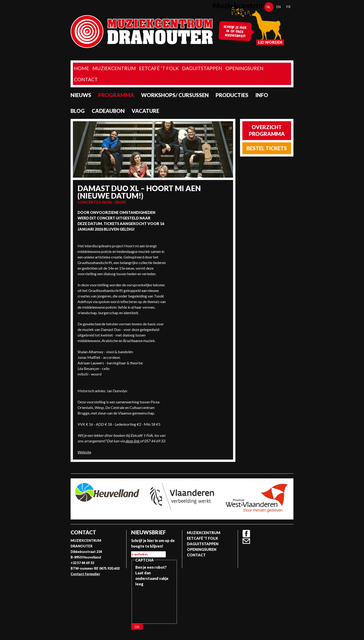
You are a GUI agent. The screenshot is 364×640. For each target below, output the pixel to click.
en (279, 7)
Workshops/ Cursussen (175, 95)
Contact (86, 79)
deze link (133, 441)
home (82, 68)
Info (262, 95)
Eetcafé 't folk (159, 68)
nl (268, 7)
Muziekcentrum (114, 68)
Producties (232, 95)
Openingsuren (244, 68)
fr (288, 7)
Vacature (145, 111)
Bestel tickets (267, 148)
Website (84, 452)
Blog (78, 111)
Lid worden (270, 42)
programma (116, 95)
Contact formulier (85, 574)
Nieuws (81, 95)
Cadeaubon (108, 111)
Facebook (246, 534)
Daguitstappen (202, 68)
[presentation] (154, 604)
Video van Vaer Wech (200, 227)
